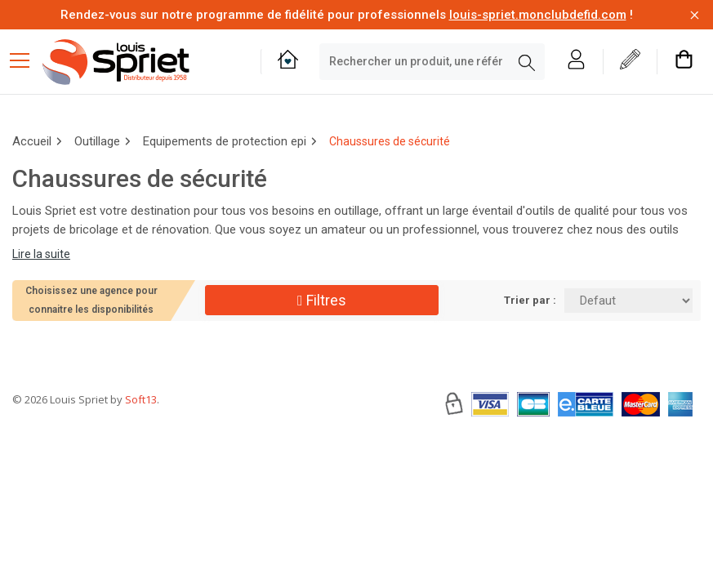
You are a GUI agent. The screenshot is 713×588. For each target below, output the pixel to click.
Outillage (97, 141)
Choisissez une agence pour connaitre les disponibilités (91, 300)
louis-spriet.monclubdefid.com (538, 15)
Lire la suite (41, 254)
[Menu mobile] (26, 60)
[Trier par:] (628, 301)
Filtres (322, 300)
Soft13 (141, 448)
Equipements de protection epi (225, 141)
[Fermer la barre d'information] (695, 15)
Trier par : (530, 300)
